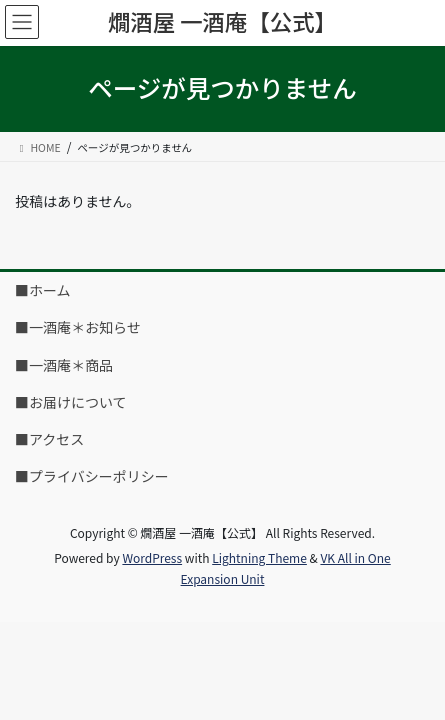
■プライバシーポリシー (92, 476)
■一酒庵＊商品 (64, 365)
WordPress (152, 557)
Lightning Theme (259, 557)
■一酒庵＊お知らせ (78, 327)
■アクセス (49, 439)
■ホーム (43, 290)
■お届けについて (71, 402)
